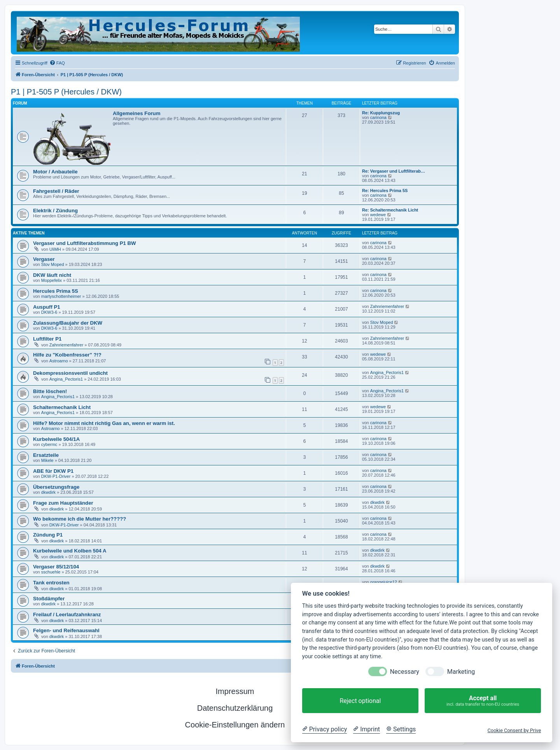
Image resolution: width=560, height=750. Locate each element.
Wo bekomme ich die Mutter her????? (80, 519)
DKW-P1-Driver (56, 476)
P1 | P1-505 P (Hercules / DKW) (66, 92)
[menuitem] (57, 63)
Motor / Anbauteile (55, 172)
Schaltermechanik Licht (62, 407)
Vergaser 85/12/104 (56, 567)
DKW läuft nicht (52, 275)
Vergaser (44, 259)
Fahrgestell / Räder (56, 191)
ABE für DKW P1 (53, 471)
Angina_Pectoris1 (66, 379)
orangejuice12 (384, 582)
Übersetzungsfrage (56, 487)
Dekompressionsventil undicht (70, 373)
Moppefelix (52, 280)
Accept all (483, 701)
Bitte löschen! (50, 391)
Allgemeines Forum (136, 113)
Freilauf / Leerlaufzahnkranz (67, 615)
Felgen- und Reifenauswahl (66, 630)
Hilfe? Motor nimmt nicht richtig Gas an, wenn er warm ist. (104, 423)
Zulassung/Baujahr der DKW (68, 323)
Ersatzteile (46, 455)
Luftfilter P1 (47, 339)
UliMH (55, 249)
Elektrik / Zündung (55, 211)
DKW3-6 (49, 312)
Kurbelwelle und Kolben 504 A (70, 551)
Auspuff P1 (47, 307)
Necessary (405, 672)
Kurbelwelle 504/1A (56, 439)
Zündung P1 (48, 535)
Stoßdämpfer (49, 599)
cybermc (49, 444)
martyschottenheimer (61, 296)
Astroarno (59, 361)
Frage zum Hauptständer (63, 503)
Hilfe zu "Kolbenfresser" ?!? (67, 355)
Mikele (47, 460)
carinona (378, 117)
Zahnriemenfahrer (387, 306)
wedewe (378, 215)
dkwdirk (48, 492)
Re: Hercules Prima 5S (385, 191)
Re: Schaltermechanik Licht (390, 210)
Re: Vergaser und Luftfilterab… (394, 171)
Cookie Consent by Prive (514, 730)
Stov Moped (53, 264)
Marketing (461, 672)
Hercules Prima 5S (56, 291)
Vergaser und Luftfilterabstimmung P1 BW (85, 243)
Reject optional (360, 701)
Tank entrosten (51, 583)
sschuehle (51, 572)
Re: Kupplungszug (381, 113)
